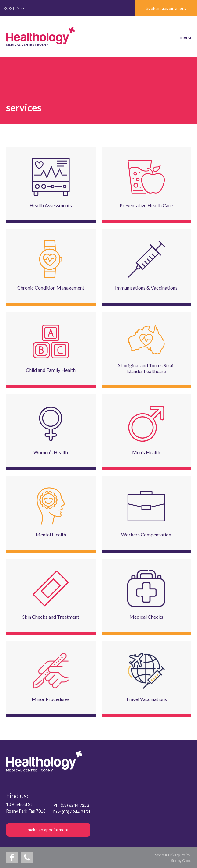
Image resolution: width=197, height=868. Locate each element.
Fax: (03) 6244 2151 (72, 812)
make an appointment (48, 829)
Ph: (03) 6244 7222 (71, 805)
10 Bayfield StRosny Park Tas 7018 (26, 808)
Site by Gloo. (181, 861)
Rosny (11, 8)
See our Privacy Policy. (173, 855)
